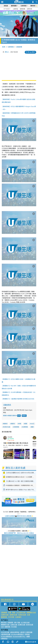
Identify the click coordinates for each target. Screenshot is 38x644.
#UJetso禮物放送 (6, 637)
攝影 (32, 427)
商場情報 (16, 427)
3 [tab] (19, 13)
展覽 (26, 424)
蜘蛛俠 (5, 424)
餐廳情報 (4, 617)
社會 (29, 615)
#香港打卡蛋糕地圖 (26, 632)
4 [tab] (20, 13)
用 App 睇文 (31, 52)
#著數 (28, 637)
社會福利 (18, 617)
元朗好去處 (5, 615)
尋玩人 (7, 52)
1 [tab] (15, 13)
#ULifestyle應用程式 (17, 634)
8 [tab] (20, 15)
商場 (20, 424)
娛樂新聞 (22, 9)
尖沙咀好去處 (21, 613)
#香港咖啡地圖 (6, 634)
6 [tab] (24, 13)
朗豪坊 (24, 416)
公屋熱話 (15, 9)
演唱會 (6, 6)
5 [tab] (22, 13)
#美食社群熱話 (15, 632)
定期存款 (29, 9)
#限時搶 (27, 634)
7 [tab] (19, 15)
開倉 (14, 613)
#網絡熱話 (4, 639)
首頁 (4, 47)
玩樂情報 (24, 6)
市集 (10, 613)
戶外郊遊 (11, 617)
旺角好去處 (7, 427)
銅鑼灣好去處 (31, 613)
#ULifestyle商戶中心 (19, 637)
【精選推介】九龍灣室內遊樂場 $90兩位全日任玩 (18, 399)
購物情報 (33, 6)
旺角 (19, 416)
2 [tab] (17, 13)
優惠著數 (14, 6)
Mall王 (33, 424)
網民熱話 (4, 623)
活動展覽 (19, 47)
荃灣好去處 (13, 615)
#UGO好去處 (5, 632)
